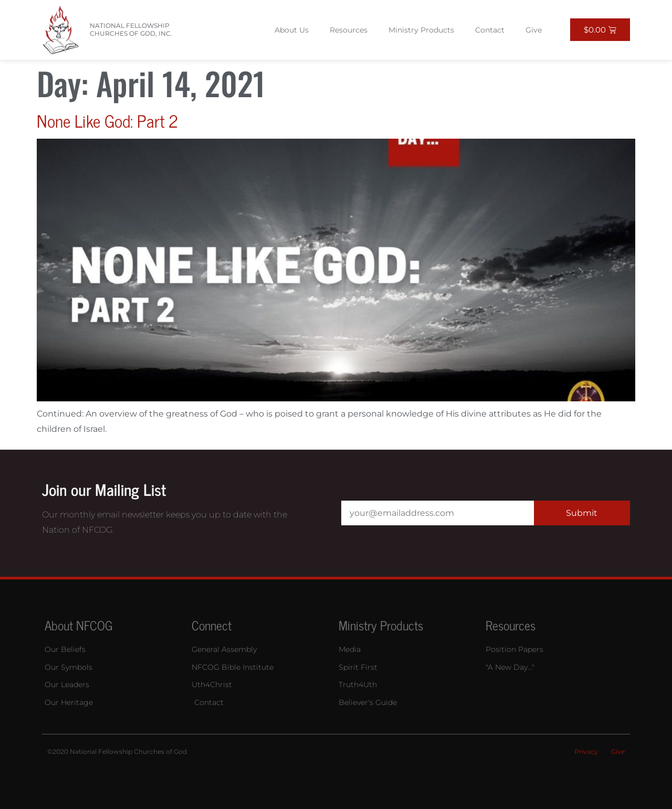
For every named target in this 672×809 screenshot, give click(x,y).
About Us (292, 30)
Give (534, 30)
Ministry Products (421, 30)
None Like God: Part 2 (107, 120)
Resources (349, 30)
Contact (490, 30)
